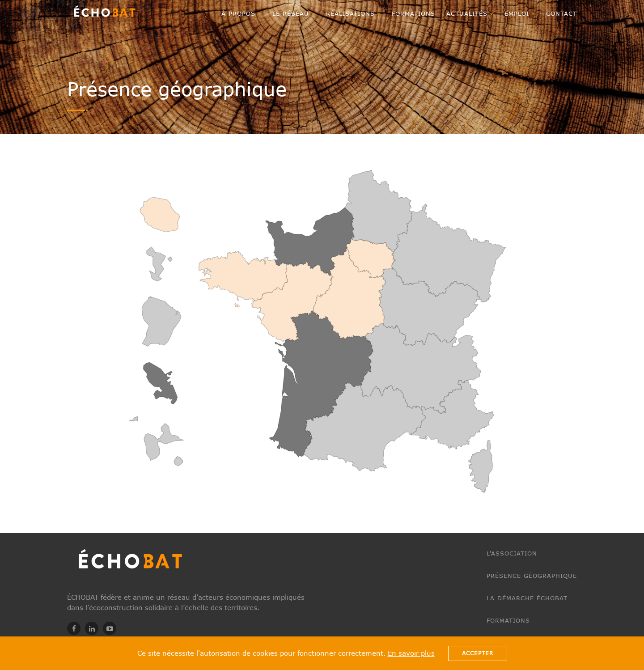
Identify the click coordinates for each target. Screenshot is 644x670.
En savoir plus (411, 653)
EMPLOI (520, 13)
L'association (512, 553)
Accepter (478, 653)
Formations (413, 13)
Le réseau (294, 13)
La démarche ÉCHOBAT (527, 598)
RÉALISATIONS (353, 13)
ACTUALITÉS (470, 13)
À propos (241, 13)
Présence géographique (532, 576)
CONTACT (561, 13)
